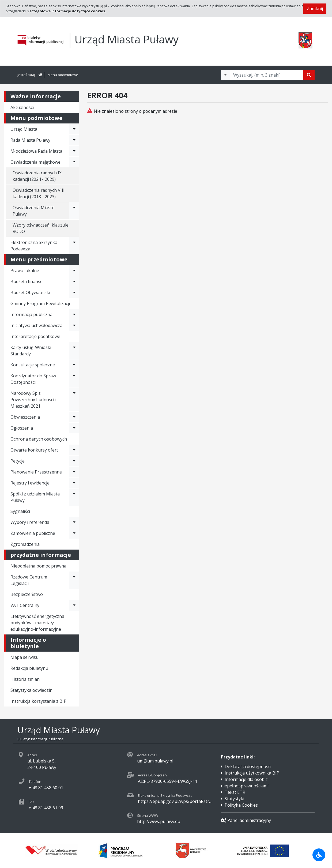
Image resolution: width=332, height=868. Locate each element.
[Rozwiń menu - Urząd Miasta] (74, 129)
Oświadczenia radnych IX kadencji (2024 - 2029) (37, 176)
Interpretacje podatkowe (35, 336)
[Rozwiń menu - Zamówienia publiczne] (74, 533)
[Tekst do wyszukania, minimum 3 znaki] (267, 75)
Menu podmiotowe (63, 75)
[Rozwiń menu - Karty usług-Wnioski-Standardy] (74, 351)
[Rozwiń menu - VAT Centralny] (74, 605)
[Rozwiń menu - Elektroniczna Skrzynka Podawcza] (74, 246)
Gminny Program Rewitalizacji (40, 303)
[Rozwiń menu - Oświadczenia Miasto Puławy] (74, 211)
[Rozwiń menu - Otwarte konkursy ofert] (74, 450)
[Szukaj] (309, 75)
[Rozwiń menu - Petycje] (74, 461)
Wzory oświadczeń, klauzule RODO (41, 228)
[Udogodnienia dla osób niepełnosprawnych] (319, 855)
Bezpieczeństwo (27, 594)
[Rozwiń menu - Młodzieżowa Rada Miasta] (74, 151)
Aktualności (22, 107)
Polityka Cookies (241, 805)
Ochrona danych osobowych (39, 439)
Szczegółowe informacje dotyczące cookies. (67, 11)
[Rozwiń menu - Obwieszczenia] (74, 417)
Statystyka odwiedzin (31, 690)
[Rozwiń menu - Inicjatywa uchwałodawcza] (74, 325)
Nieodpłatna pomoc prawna (38, 566)
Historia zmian (25, 679)
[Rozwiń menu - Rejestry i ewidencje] (74, 483)
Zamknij (315, 9)
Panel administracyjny (246, 820)
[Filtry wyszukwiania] (225, 75)
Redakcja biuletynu (29, 668)
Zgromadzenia (25, 544)
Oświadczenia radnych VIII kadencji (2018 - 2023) (39, 193)
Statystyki (234, 799)
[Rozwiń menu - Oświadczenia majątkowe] (74, 162)
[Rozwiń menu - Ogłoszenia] (74, 428)
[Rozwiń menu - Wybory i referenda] (74, 522)
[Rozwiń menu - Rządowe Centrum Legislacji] (74, 580)
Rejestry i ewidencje (30, 483)
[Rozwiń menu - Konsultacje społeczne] (74, 365)
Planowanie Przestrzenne (36, 472)
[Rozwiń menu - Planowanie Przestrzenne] (74, 472)
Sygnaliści (20, 511)
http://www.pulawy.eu (159, 821)
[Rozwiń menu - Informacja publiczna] (74, 314)
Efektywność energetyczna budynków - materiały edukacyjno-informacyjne (37, 623)
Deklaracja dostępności (248, 766)
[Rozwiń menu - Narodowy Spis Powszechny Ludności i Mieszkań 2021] (74, 400)
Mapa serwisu (24, 657)
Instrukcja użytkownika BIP (252, 773)
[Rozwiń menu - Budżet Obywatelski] (74, 292)
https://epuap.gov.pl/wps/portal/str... (175, 801)
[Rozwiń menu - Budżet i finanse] (74, 281)
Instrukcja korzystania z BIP (38, 701)
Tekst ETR (235, 792)
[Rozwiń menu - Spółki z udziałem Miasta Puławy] (74, 497)
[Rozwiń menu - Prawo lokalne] (74, 270)
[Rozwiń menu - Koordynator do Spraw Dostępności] (74, 379)
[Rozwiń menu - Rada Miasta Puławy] (74, 140)
